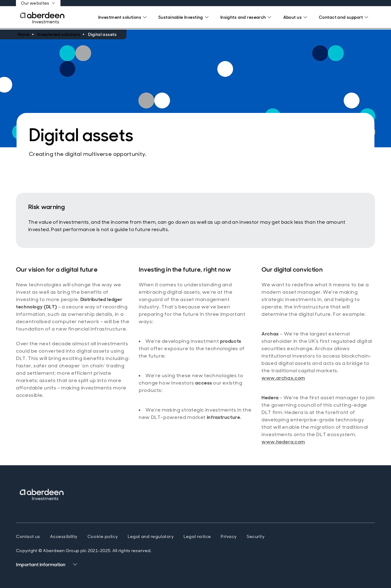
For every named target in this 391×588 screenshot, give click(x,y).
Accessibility (64, 536)
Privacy (229, 536)
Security (256, 536)
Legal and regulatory (151, 536)
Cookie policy (103, 536)
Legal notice (197, 536)
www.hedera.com (283, 442)
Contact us (28, 536)
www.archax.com (283, 378)
